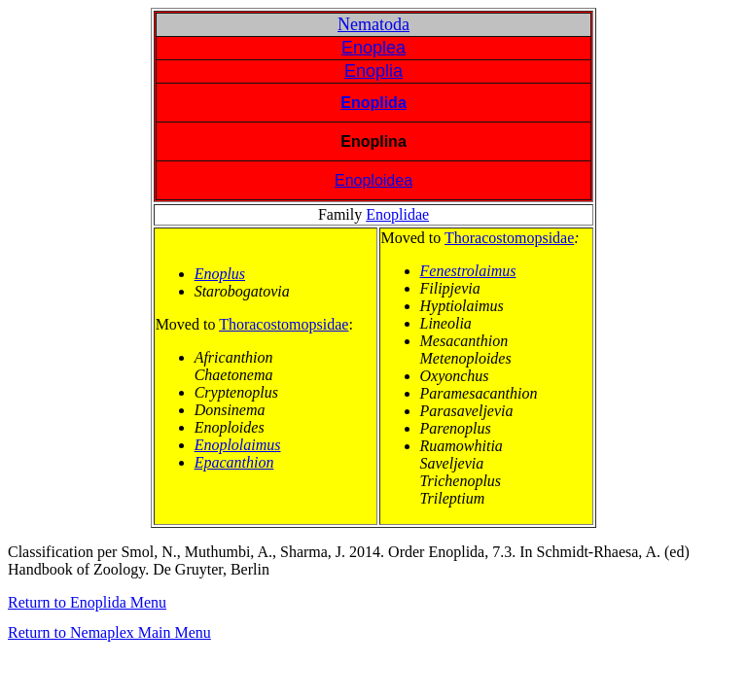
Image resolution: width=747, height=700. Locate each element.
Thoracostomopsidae (284, 324)
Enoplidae (397, 214)
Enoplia (373, 71)
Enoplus (220, 274)
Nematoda (373, 24)
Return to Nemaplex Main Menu (109, 632)
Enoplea (373, 48)
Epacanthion (234, 462)
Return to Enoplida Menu (87, 602)
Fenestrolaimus (468, 271)
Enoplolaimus (238, 445)
